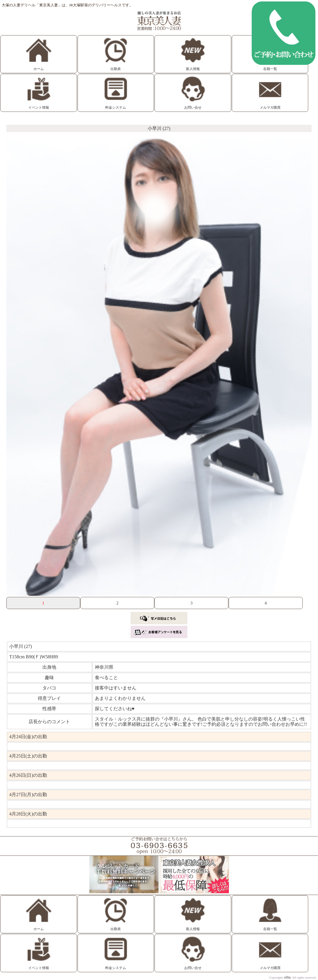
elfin (287, 977)
